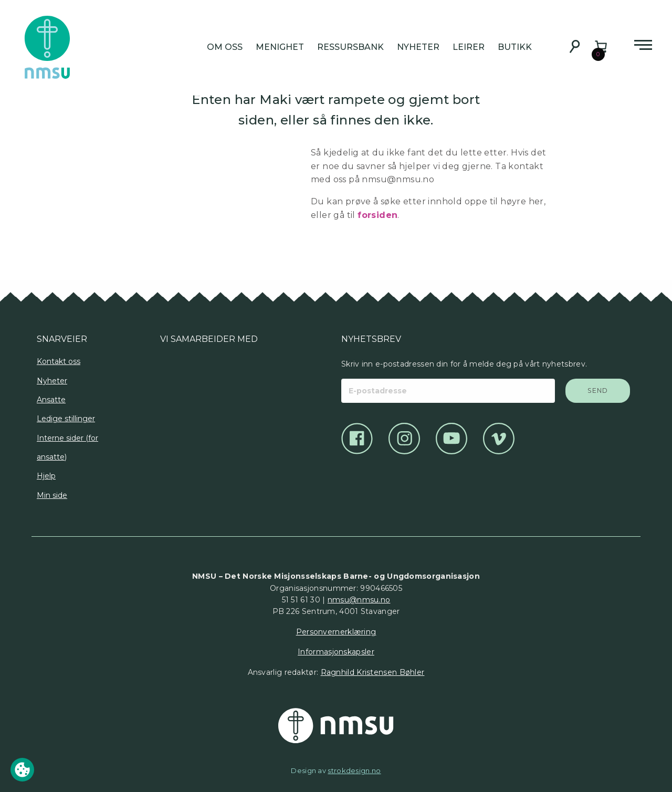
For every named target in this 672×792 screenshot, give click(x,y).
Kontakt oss (59, 361)
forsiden (377, 215)
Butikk (515, 47)
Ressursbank (350, 47)
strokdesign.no (354, 770)
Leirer (469, 47)
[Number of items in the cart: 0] (601, 46)
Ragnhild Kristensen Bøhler (373, 672)
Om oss (225, 47)
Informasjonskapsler (336, 652)
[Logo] (174, 382)
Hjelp (46, 476)
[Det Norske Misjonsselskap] (336, 726)
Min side (52, 495)
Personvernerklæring (336, 632)
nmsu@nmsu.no (359, 600)
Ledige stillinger (66, 419)
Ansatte (51, 400)
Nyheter (418, 47)
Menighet (280, 47)
